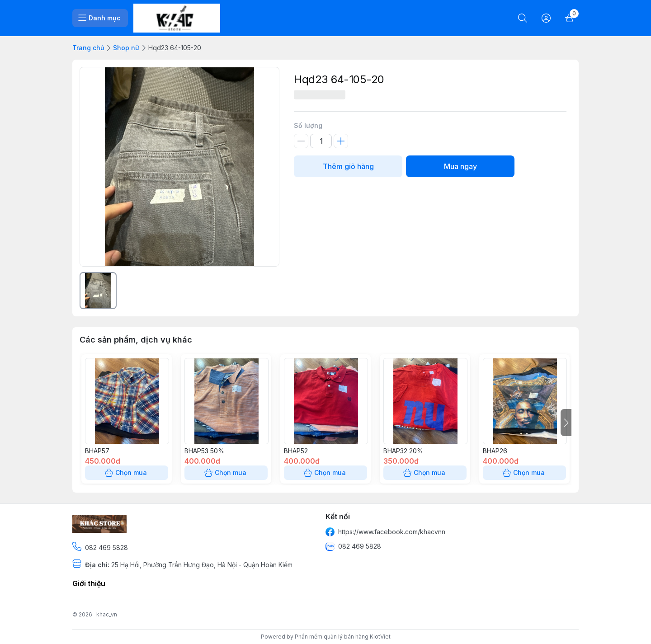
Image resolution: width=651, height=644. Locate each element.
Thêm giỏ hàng (348, 166)
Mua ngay (460, 166)
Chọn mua (127, 473)
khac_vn (107, 614)
